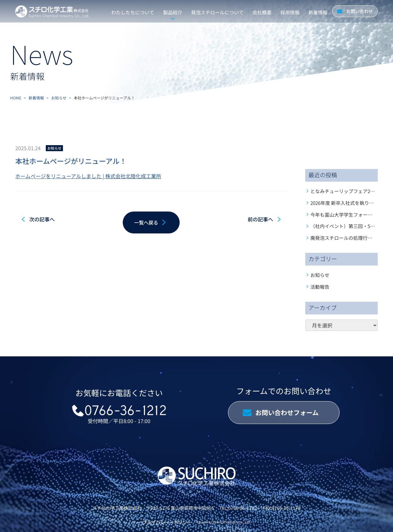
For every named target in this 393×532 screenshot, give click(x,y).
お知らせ (59, 98)
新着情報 (36, 98)
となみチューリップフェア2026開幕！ (351, 191)
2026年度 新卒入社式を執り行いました (352, 203)
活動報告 (320, 287)
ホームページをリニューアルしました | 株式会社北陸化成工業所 (88, 176)
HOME (16, 98)
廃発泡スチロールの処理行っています (351, 238)
